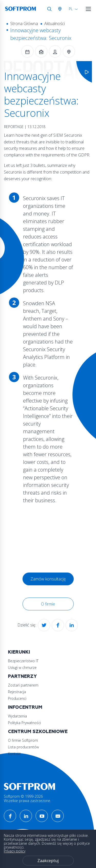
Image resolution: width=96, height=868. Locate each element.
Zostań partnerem (23, 685)
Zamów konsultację (48, 579)
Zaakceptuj (48, 861)
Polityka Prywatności (24, 723)
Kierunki (19, 652)
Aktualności (55, 24)
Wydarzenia (17, 716)
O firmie (48, 604)
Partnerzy (22, 676)
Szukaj (49, 9)
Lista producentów (23, 747)
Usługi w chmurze (22, 667)
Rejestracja (17, 692)
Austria (61, 9)
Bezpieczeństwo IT (23, 661)
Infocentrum (25, 707)
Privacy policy (15, 851)
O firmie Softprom (23, 740)
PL (71, 9)
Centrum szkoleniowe (38, 732)
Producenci (17, 698)
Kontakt (14, 754)
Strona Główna (24, 24)
